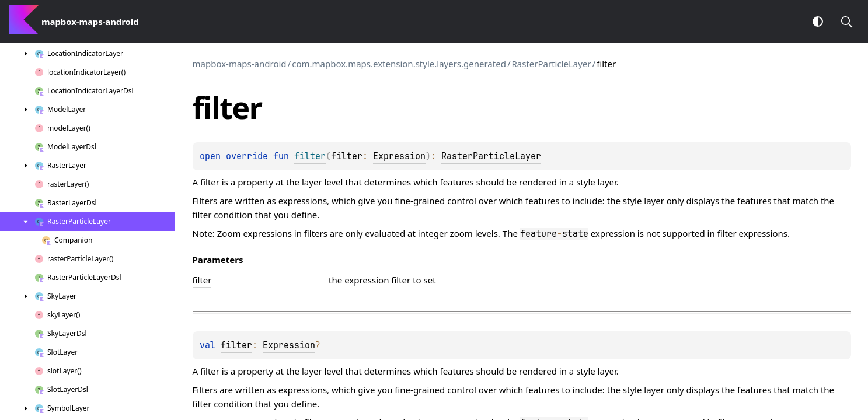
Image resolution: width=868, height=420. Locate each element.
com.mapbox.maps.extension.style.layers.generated (399, 64)
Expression (399, 156)
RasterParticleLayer (551, 64)
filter (236, 345)
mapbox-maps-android (240, 64)
